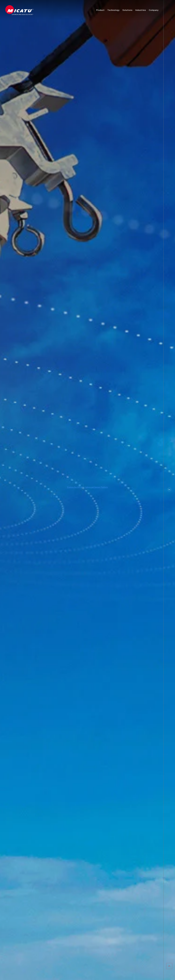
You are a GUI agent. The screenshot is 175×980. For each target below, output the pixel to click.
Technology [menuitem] (114, 10)
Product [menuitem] (100, 10)
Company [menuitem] (154, 10)
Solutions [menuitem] (127, 10)
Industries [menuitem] (141, 10)
